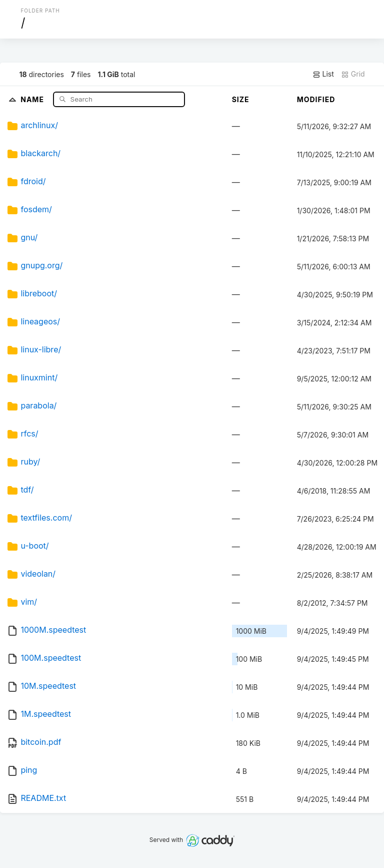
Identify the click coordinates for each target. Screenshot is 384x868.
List (323, 74)
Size (241, 99)
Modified (316, 99)
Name (33, 99)
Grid (353, 74)
